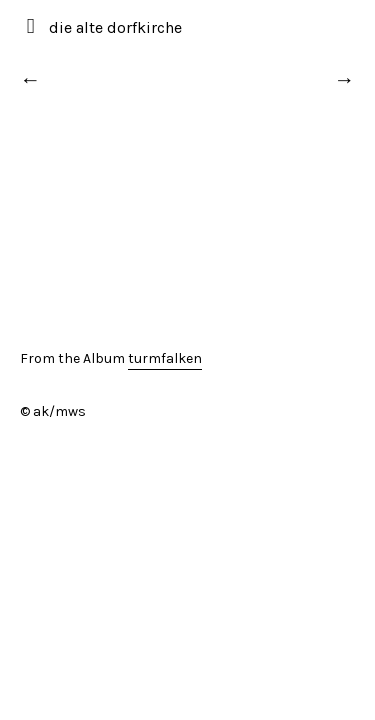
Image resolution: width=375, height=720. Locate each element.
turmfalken (165, 358)
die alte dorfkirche (115, 27)
